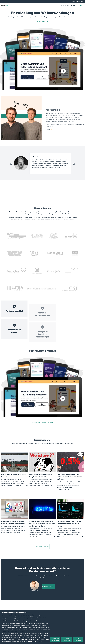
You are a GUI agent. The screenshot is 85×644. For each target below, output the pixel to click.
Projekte (63, 5)
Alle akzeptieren (78, 639)
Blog (75, 5)
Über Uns (70, 5)
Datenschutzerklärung (13, 627)
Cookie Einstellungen (67, 639)
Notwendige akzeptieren (55, 639)
